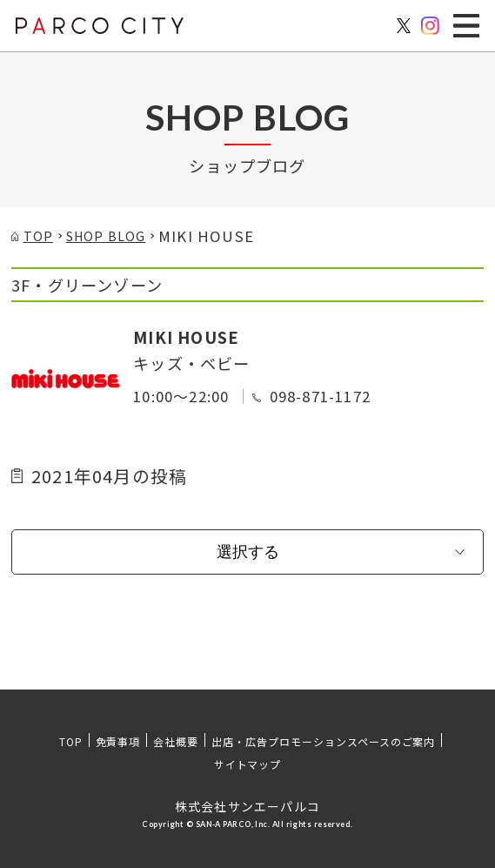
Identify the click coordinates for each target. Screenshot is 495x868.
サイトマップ (248, 764)
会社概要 (176, 741)
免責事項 (118, 741)
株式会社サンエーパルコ (248, 806)
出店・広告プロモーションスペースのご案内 (323, 741)
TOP (71, 741)
